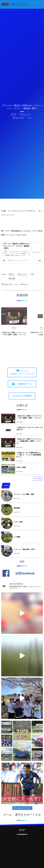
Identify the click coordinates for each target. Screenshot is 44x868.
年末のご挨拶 (21, 467)
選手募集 (17, 508)
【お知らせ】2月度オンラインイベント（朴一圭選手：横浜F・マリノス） (14, 334)
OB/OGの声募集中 (24, 396)
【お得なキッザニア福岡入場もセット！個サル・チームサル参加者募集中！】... (29, 455)
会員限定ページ (25, 384)
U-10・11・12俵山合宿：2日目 (24, 549)
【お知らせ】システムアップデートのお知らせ (30, 429)
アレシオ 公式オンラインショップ (22, 372)
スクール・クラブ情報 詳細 (24, 494)
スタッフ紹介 (18, 522)
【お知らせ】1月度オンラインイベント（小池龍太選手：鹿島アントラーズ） (29, 441)
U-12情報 (17, 537)
